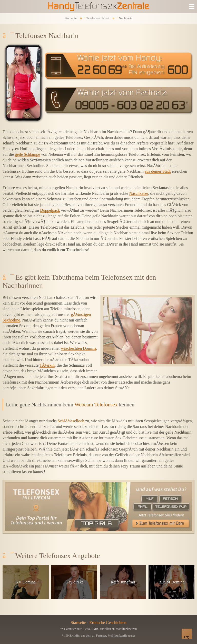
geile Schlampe (27, 154)
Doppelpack (50, 210)
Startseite (71, 18)
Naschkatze (139, 193)
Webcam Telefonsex (96, 404)
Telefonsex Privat (98, 18)
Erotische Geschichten (108, 623)
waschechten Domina (78, 348)
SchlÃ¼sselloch (71, 421)
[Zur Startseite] (98, 6)
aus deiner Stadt (158, 171)
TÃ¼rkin (47, 365)
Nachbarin (126, 18)
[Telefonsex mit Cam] (98, 507)
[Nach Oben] (187, 634)
